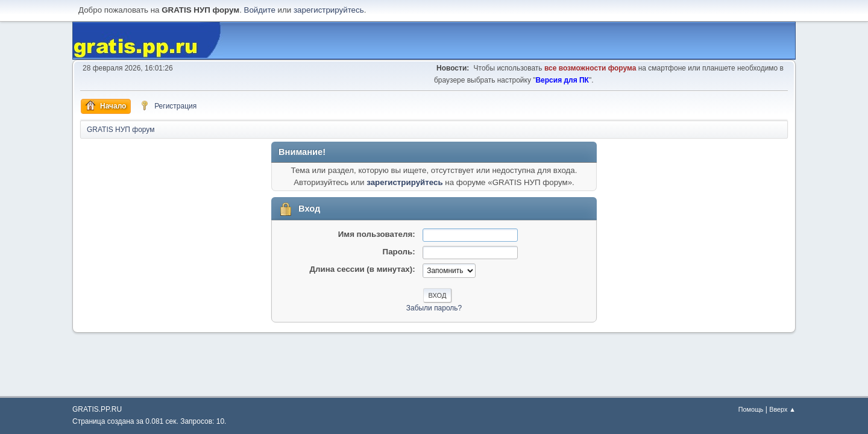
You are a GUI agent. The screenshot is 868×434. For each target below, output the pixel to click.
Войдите (260, 10)
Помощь (751, 409)
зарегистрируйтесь (329, 10)
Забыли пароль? (434, 308)
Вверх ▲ (782, 409)
